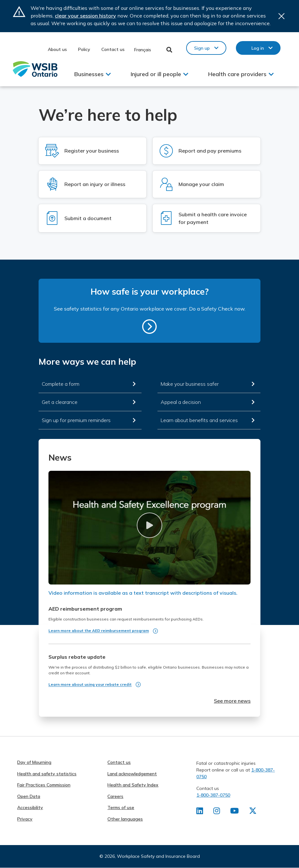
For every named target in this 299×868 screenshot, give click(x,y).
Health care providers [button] (237, 74)
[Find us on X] (253, 812)
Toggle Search (169, 50)
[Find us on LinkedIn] (200, 812)
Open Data (29, 796)
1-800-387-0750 (213, 795)
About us (57, 49)
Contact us (113, 49)
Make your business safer (190, 384)
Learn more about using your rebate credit (90, 684)
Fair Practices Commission (44, 785)
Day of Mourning (34, 762)
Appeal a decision (181, 402)
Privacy (25, 819)
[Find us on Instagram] (217, 812)
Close (281, 16)
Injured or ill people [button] (156, 74)
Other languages (125, 819)
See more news (232, 701)
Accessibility (30, 807)
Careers (115, 796)
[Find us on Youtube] (234, 812)
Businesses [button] (89, 74)
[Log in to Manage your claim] (207, 184)
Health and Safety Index (133, 785)
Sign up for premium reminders (76, 420)
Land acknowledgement (132, 774)
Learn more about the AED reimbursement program (99, 631)
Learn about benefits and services (199, 420)
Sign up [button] (202, 48)
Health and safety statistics (47, 774)
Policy (84, 49)
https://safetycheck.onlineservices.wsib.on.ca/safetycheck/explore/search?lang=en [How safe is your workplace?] (149, 326)
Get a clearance (60, 402)
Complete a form (61, 384)
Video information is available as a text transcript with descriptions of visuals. (143, 593)
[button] (149, 525)
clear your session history (85, 16)
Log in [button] (258, 48)
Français (143, 50)
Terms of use (121, 807)
